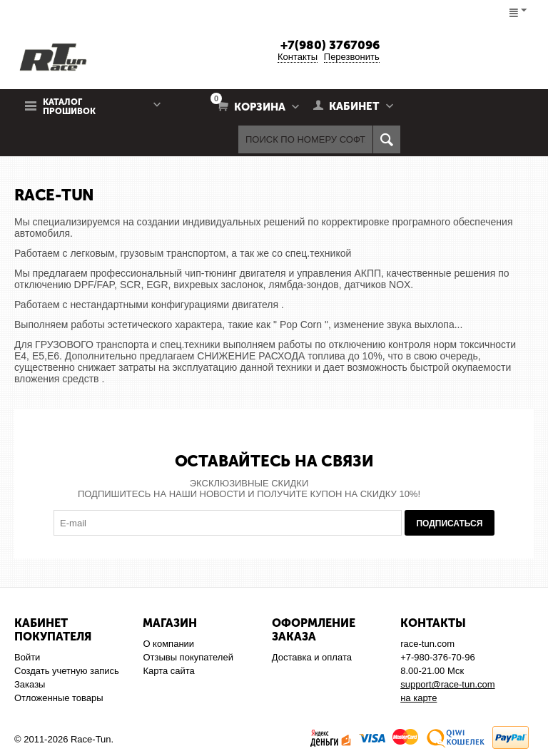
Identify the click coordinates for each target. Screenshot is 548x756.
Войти (27, 657)
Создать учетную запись (67, 671)
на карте (418, 698)
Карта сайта (168, 671)
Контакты (298, 57)
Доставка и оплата (312, 657)
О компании (168, 644)
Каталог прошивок (69, 107)
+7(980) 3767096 (330, 45)
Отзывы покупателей (188, 657)
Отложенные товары (59, 698)
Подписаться (449, 523)
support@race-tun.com (447, 684)
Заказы (30, 684)
